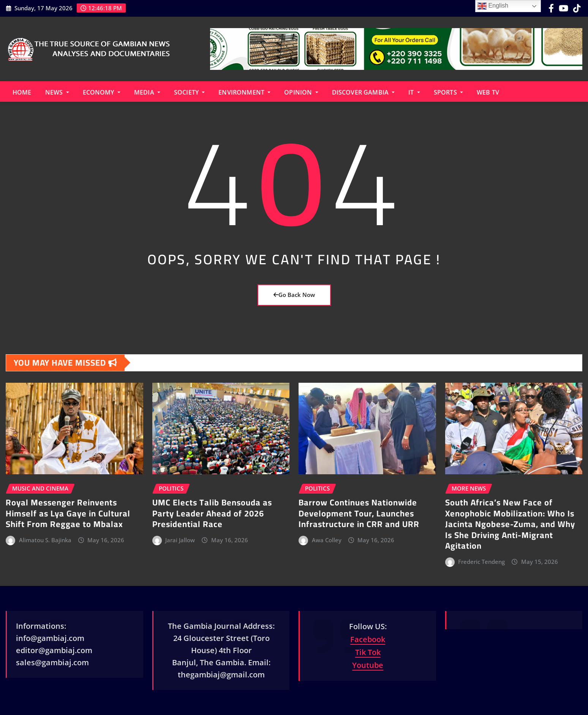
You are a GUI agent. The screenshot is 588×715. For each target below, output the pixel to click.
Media (147, 92)
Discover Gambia (364, 92)
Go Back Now (294, 295)
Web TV (488, 92)
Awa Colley (327, 540)
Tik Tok (368, 652)
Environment (244, 92)
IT (414, 92)
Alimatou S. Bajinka (45, 540)
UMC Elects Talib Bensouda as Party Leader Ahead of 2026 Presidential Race (212, 513)
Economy (102, 92)
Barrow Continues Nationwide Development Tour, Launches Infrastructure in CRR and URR (359, 513)
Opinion (301, 92)
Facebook (368, 639)
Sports (448, 92)
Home (22, 92)
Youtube (368, 665)
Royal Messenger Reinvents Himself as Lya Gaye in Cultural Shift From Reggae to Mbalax (68, 513)
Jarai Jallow (180, 540)
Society (189, 92)
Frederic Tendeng (481, 562)
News (57, 92)
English (493, 6)
